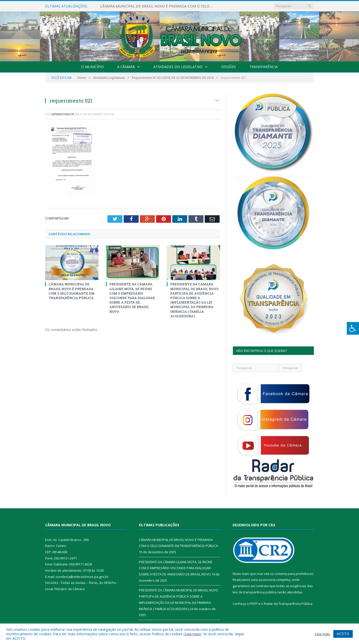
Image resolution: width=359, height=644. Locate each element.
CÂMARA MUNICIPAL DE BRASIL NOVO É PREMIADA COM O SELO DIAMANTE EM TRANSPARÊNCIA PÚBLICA (158, 6)
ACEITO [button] (343, 634)
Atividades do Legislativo (178, 67)
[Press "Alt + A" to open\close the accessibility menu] (353, 328)
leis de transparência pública (255, 592)
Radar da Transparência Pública (288, 604)
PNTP (254, 604)
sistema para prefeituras (294, 574)
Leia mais (192, 634)
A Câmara (126, 67)
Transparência (264, 67)
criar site (263, 574)
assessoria (267, 580)
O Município (92, 67)
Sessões (228, 67)
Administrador (63, 114)
